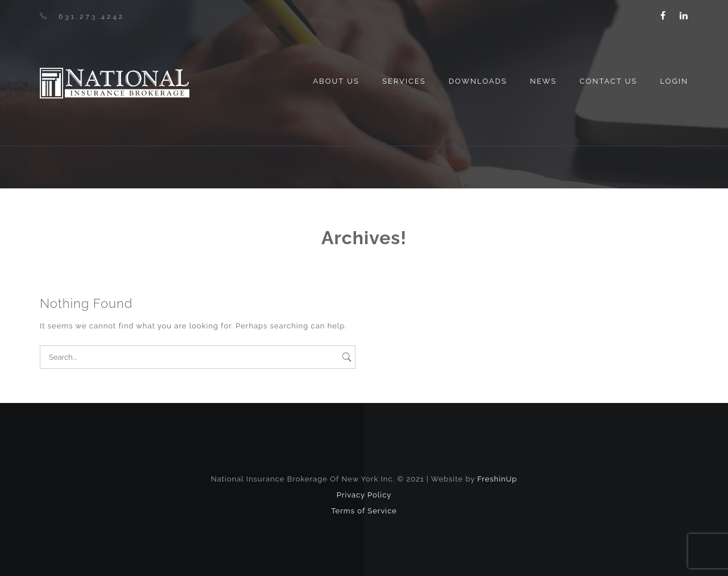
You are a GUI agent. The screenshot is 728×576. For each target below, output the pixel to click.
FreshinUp (497, 479)
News (543, 81)
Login (674, 81)
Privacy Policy (364, 495)
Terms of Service (364, 511)
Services (404, 81)
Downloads (478, 81)
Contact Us (609, 81)
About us (336, 81)
